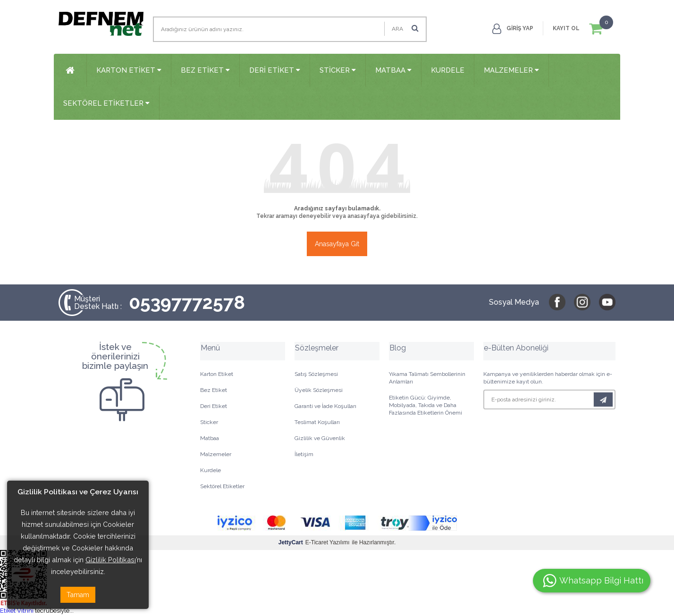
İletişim (304, 455)
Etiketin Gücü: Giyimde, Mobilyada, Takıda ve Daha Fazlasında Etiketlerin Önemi (425, 406)
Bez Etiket (205, 70)
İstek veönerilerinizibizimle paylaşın (115, 357)
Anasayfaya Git (337, 245)
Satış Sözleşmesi (316, 375)
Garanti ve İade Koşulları (325, 407)
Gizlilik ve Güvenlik (320, 439)
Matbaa (393, 70)
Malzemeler (511, 70)
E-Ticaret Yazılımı (314, 543)
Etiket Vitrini (17, 611)
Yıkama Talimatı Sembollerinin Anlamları (427, 379)
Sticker (338, 70)
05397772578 (160, 304)
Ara (405, 28)
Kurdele (448, 70)
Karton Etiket (129, 70)
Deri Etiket (275, 70)
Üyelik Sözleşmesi (319, 391)
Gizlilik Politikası (111, 560)
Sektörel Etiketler (106, 104)
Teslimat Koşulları (317, 423)
